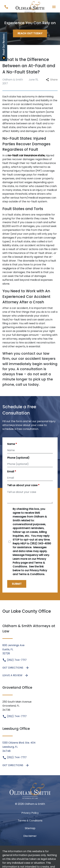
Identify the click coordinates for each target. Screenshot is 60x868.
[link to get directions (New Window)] (30, 649)
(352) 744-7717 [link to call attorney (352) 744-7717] (14, 660)
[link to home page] (30, 7)
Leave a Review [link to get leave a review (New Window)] (15, 675)
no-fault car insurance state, (26, 155)
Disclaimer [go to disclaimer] (30, 836)
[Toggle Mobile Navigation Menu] (54, 7)
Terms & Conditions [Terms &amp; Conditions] (30, 821)
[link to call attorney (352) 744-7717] (6, 7)
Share (52, 80)
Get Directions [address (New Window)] (16, 668)
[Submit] (17, 584)
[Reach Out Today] (30, 33)
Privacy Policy (30, 813)
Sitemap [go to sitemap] (30, 828)
